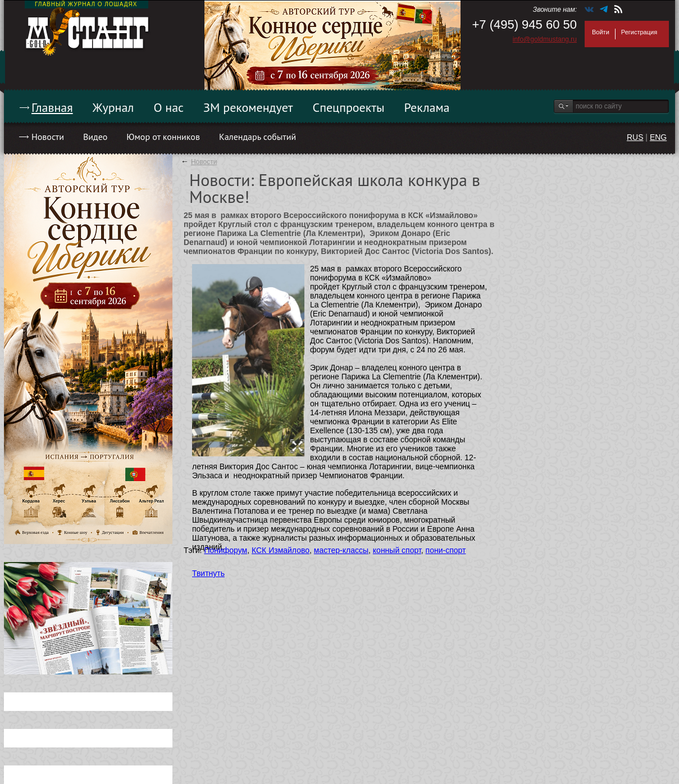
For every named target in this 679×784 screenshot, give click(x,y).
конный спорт (397, 550)
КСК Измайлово (281, 550)
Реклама (427, 107)
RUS (635, 137)
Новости (48, 137)
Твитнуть (208, 573)
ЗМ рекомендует (248, 107)
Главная (52, 107)
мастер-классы (341, 550)
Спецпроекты (349, 107)
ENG (658, 137)
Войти (601, 32)
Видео (95, 137)
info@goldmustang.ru (545, 39)
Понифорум (225, 550)
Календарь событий (258, 137)
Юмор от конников (163, 137)
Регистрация (639, 32)
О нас (168, 107)
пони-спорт (446, 550)
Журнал (113, 107)
